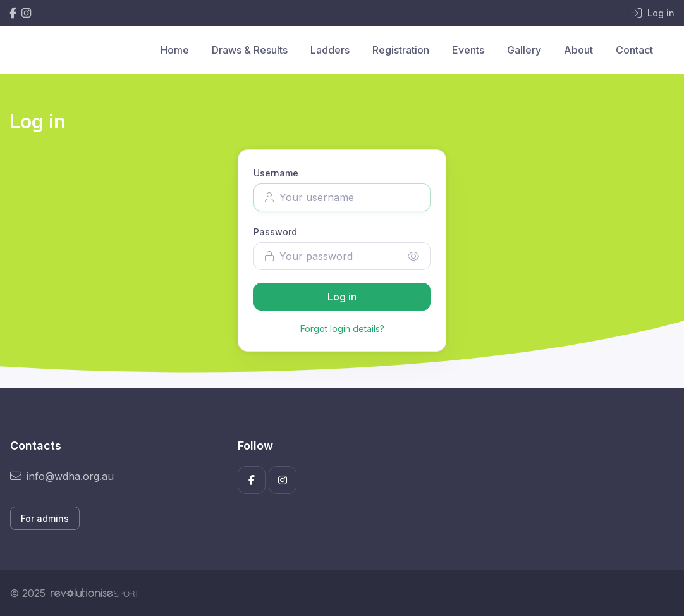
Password (275, 232)
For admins (45, 518)
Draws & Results (250, 50)
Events (468, 50)
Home (175, 50)
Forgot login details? (342, 329)
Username (276, 173)
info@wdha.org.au (62, 476)
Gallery (524, 50)
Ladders (330, 50)
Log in (342, 297)
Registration (401, 50)
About (578, 50)
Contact (634, 50)
